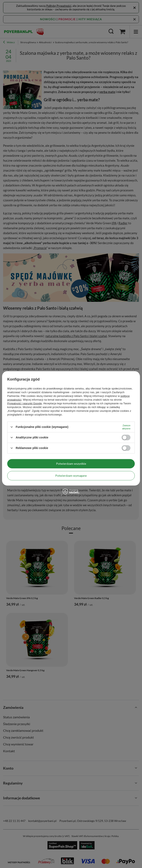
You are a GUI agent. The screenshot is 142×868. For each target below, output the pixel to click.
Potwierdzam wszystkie (71, 464)
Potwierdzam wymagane (71, 476)
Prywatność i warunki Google (25, 403)
